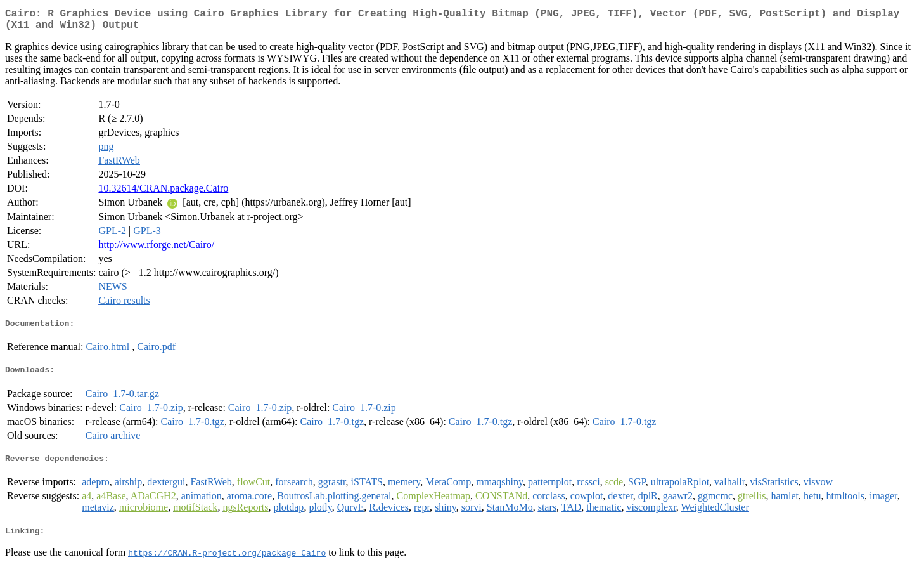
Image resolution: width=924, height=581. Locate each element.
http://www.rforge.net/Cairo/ (156, 250)
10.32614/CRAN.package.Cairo (163, 193)
